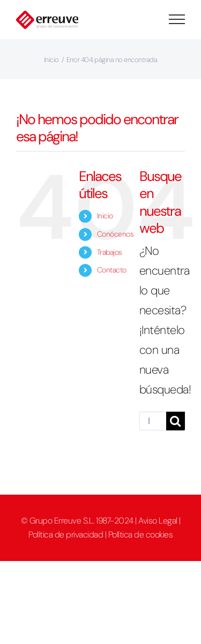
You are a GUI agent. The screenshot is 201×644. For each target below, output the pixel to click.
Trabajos (110, 252)
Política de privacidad (66, 535)
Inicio (105, 216)
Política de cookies (141, 535)
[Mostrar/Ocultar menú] (177, 19)
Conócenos (116, 234)
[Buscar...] (153, 421)
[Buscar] (176, 421)
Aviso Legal (158, 521)
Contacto (112, 270)
